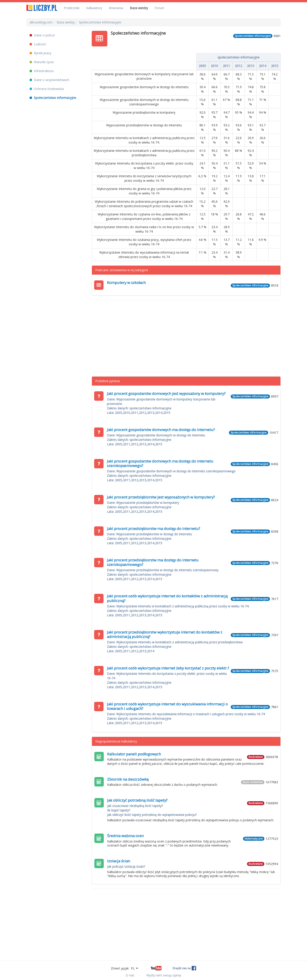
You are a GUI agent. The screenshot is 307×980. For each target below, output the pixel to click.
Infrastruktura (42, 71)
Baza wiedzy (139, 8)
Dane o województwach (49, 80)
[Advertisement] (186, 336)
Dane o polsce (42, 35)
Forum (159, 8)
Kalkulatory (94, 8)
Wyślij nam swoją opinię (164, 975)
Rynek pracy (40, 53)
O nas (130, 975)
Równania (116, 8)
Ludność (38, 44)
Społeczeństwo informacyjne (53, 98)
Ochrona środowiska (47, 89)
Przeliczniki (72, 8)
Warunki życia (42, 62)
